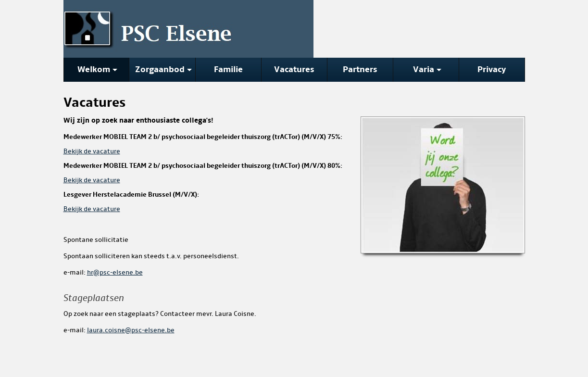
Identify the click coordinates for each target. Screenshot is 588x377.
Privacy (492, 69)
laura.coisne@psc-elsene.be (131, 330)
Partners (360, 69)
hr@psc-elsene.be (115, 272)
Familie (228, 69)
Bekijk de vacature (92, 151)
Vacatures (294, 69)
